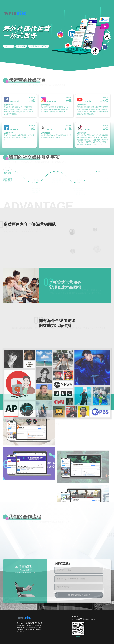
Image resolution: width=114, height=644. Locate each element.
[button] (9, 46)
